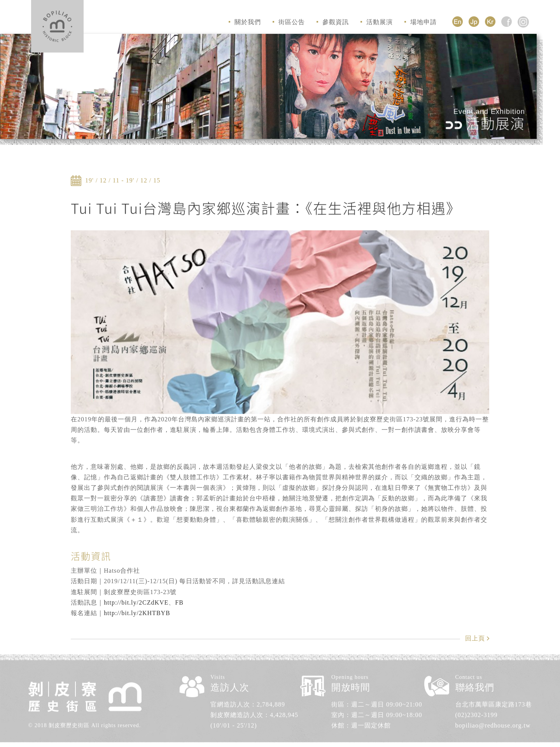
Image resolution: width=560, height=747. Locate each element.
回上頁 (475, 638)
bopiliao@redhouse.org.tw (493, 722)
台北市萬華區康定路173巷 (494, 701)
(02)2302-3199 (477, 711)
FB (179, 602)
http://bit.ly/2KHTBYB (137, 613)
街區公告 (289, 22)
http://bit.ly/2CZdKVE (136, 602)
